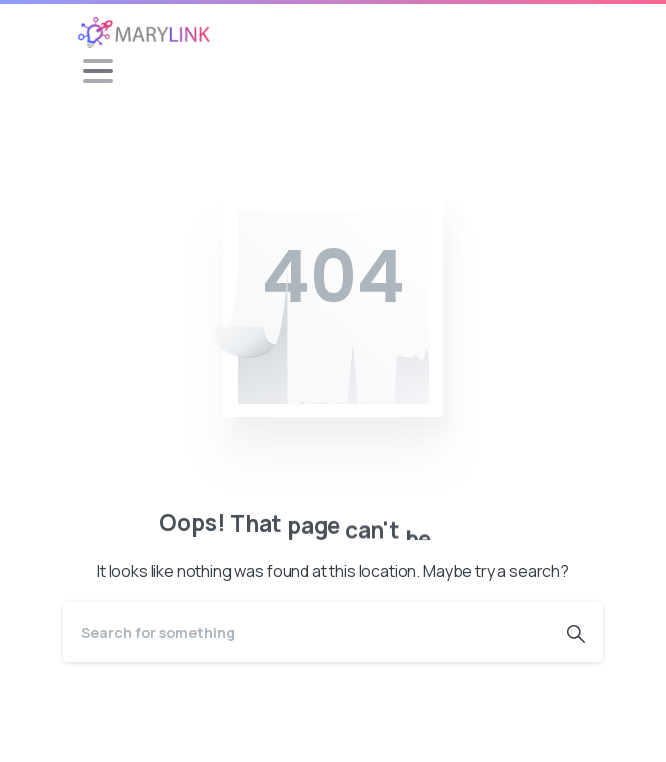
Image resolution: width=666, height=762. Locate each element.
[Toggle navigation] (98, 71)
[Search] (306, 632)
